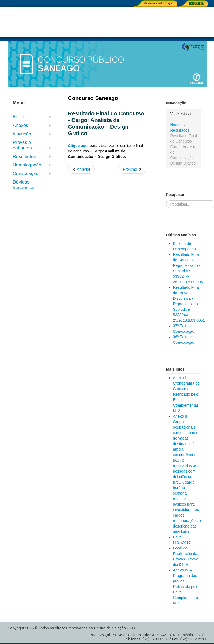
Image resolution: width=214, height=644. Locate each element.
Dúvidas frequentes (24, 185)
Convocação (26, 174)
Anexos (21, 125)
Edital (19, 117)
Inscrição (22, 134)
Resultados (24, 156)
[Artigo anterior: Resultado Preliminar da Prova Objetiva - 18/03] (81, 169)
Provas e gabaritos (22, 145)
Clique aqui (78, 146)
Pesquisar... (166, 200)
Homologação (27, 165)
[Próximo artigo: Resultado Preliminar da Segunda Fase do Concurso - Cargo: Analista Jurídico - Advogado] (132, 169)
